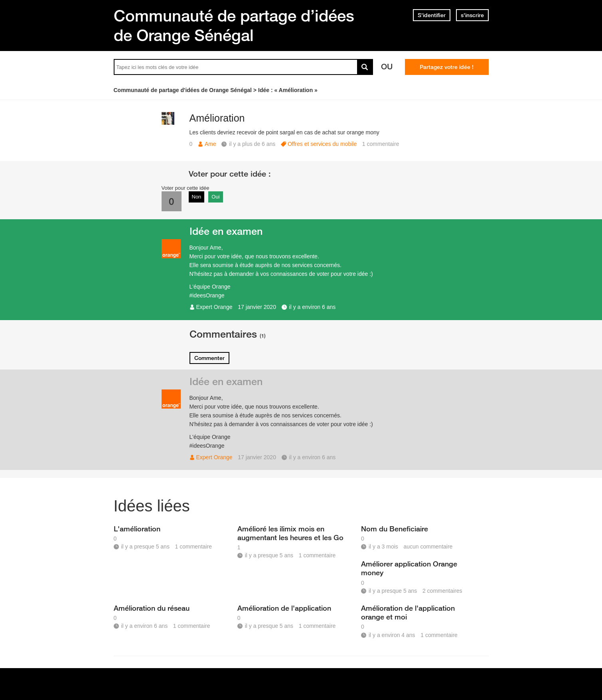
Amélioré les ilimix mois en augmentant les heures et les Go (290, 533)
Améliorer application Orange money (409, 568)
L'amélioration (137, 529)
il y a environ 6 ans (313, 307)
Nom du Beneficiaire (395, 529)
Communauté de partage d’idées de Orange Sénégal (234, 25)
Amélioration (217, 118)
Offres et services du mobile (322, 144)
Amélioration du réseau (152, 608)
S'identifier (432, 15)
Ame (210, 144)
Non (197, 197)
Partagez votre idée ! (447, 67)
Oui (215, 197)
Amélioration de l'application (284, 608)
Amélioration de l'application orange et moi (408, 612)
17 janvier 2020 (257, 307)
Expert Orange (214, 307)
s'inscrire (472, 15)
